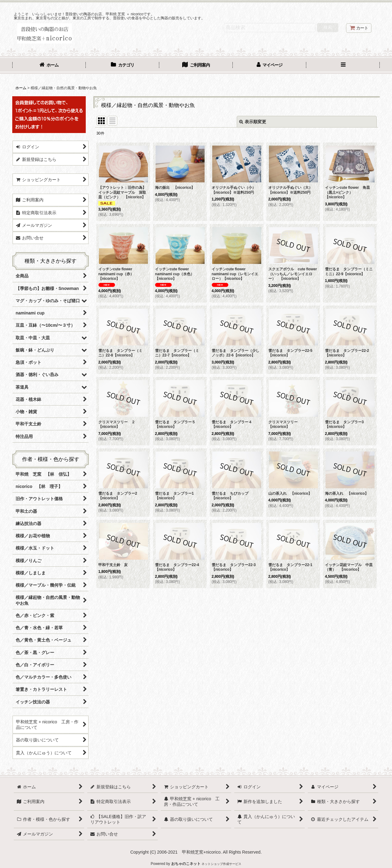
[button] (343, 66)
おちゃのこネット (186, 864)
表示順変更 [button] (253, 122)
